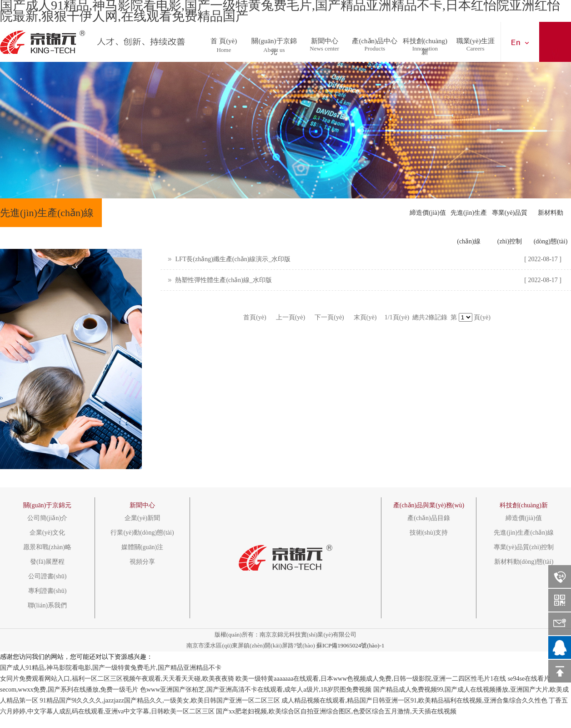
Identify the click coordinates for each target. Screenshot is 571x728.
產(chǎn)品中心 (375, 39)
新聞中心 (325, 39)
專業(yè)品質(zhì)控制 (510, 218)
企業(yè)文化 (48, 533)
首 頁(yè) (224, 39)
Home (224, 50)
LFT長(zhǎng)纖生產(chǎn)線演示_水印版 (233, 259)
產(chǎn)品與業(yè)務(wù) (429, 505)
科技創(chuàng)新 (425, 39)
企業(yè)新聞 (143, 518)
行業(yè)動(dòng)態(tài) (142, 533)
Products (375, 48)
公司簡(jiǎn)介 (47, 518)
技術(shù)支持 (429, 533)
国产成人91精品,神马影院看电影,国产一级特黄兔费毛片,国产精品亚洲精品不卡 (111, 668)
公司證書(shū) (48, 576)
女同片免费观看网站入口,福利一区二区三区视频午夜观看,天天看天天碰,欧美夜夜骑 (117, 679)
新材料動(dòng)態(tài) (551, 218)
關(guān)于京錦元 (274, 39)
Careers (476, 48)
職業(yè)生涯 (476, 39)
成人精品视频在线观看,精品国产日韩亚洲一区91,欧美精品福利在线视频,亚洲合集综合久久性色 (414, 700)
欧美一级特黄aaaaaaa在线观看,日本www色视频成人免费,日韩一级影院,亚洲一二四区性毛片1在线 (371, 679)
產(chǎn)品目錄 (429, 518)
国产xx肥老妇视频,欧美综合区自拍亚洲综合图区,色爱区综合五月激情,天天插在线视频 (336, 711)
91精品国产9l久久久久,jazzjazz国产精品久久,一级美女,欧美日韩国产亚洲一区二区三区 (160, 700)
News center (324, 48)
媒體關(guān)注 (143, 547)
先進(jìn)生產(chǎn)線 (469, 218)
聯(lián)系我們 (47, 606)
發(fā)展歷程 (47, 562)
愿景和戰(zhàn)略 (47, 547)
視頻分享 (142, 562)
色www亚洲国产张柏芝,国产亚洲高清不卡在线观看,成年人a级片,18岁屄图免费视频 (256, 690)
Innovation (425, 48)
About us (274, 50)
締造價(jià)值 (428, 213)
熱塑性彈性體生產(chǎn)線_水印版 (223, 280)
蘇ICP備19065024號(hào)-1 (351, 645)
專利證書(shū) (48, 591)
